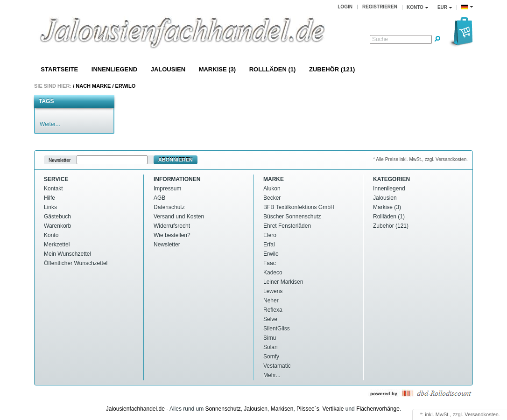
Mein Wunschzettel (67, 254)
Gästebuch (57, 217)
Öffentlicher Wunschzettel (76, 263)
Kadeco (273, 273)
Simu (270, 338)
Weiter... (50, 124)
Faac (270, 263)
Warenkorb (57, 226)
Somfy (271, 357)
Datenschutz (169, 207)
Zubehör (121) (332, 69)
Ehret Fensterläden (287, 226)
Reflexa (273, 310)
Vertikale (333, 409)
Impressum (167, 189)
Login (345, 7)
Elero (270, 235)
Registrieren (380, 7)
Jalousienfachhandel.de (135, 409)
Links (50, 207)
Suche (380, 39)
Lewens (273, 291)
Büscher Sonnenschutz (292, 217)
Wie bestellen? (172, 235)
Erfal (269, 245)
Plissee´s (308, 409)
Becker (272, 198)
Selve (270, 319)
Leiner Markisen (283, 282)
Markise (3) (217, 69)
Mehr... (272, 375)
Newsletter (60, 160)
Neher (271, 301)
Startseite (59, 69)
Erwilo (126, 86)
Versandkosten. (482, 414)
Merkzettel (57, 245)
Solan (271, 347)
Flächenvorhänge (378, 409)
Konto (51, 235)
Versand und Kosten (179, 217)
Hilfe (49, 198)
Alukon (272, 189)
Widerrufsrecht (172, 226)
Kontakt (53, 189)
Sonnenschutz (223, 409)
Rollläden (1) (273, 69)
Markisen (282, 409)
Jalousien (168, 69)
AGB (159, 198)
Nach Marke (93, 86)
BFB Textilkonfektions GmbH (299, 207)
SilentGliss (277, 329)
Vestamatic (277, 366)
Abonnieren (176, 160)
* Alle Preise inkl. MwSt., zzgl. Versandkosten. (420, 159)
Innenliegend (114, 69)
